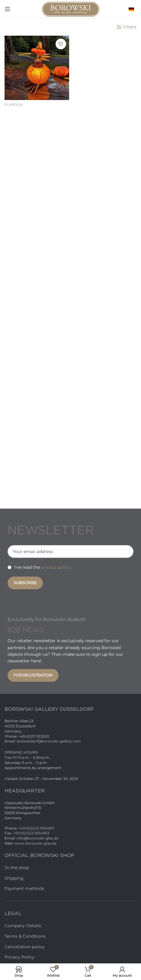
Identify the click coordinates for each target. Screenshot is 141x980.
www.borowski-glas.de (35, 843)
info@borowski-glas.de (37, 838)
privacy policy (56, 567)
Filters (130, 27)
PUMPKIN (14, 105)
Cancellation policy (25, 947)
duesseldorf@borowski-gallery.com (49, 741)
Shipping (14, 878)
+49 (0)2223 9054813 (31, 833)
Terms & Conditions (25, 936)
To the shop (17, 868)
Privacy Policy (19, 957)
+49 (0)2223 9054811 (36, 828)
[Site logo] (71, 9)
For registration (33, 675)
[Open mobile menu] (8, 9)
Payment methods (24, 888)
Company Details (23, 926)
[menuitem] (130, 9)
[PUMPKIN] (37, 68)
